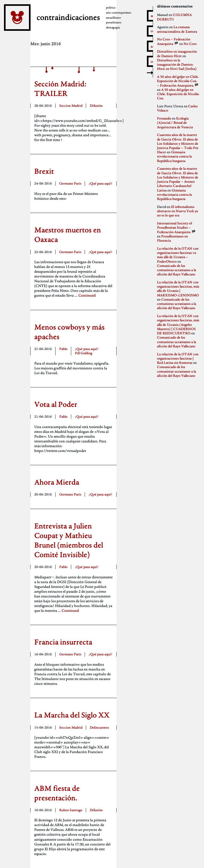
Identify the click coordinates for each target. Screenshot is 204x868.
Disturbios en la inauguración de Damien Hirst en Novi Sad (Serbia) (177, 64)
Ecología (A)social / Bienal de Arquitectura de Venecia (175, 123)
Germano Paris (70, 183)
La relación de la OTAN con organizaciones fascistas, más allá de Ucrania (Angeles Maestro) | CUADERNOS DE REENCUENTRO (178, 324)
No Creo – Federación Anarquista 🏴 (174, 41)
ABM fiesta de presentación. (57, 793)
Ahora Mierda (57, 482)
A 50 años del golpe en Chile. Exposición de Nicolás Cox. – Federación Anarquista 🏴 (178, 81)
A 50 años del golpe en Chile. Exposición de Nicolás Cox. (178, 94)
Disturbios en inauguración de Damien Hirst (177, 54)
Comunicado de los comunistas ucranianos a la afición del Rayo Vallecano (177, 270)
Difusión (96, 106)
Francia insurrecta (63, 642)
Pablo (63, 349)
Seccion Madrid (71, 106)
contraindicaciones (67, 17)
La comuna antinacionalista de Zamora (177, 29)
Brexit (44, 171)
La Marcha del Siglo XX (72, 715)
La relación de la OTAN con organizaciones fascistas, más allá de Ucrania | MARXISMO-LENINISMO (178, 289)
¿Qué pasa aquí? (100, 183)
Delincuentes (99, 727)
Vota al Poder (56, 404)
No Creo (190, 44)
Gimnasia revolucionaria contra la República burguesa (174, 156)
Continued (87, 295)
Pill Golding (84, 353)
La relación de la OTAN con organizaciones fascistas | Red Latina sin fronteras (178, 358)
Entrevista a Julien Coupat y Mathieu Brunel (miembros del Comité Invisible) (69, 540)
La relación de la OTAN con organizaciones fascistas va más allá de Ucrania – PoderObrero (178, 255)
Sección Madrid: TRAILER (60, 88)
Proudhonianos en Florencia (172, 238)
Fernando (164, 118)
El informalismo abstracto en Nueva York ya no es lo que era (177, 211)
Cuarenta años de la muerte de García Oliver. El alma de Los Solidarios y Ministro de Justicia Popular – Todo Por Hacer (178, 143)
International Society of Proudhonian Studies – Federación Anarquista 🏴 (176, 227)
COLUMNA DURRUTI (174, 17)
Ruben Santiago (71, 810)
